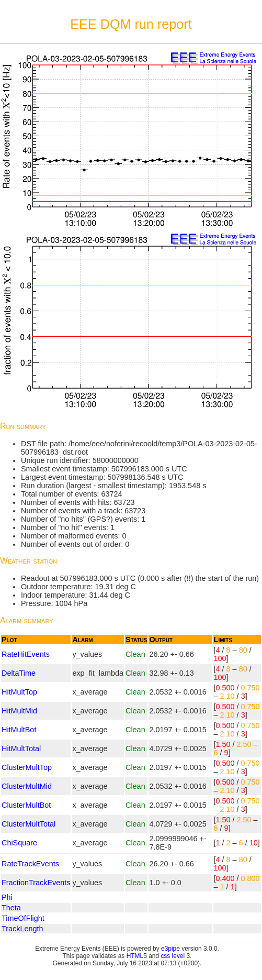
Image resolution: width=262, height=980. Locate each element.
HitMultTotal (21, 748)
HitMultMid (19, 711)
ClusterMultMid (27, 786)
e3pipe (170, 949)
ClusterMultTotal (29, 824)
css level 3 (175, 956)
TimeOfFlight (23, 918)
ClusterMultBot (26, 805)
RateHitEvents (26, 654)
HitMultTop (19, 692)
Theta (11, 908)
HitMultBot (19, 730)
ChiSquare (19, 843)
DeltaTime (19, 673)
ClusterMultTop (27, 767)
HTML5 (137, 956)
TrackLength (22, 929)
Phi (7, 897)
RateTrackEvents (30, 864)
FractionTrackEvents (36, 883)
